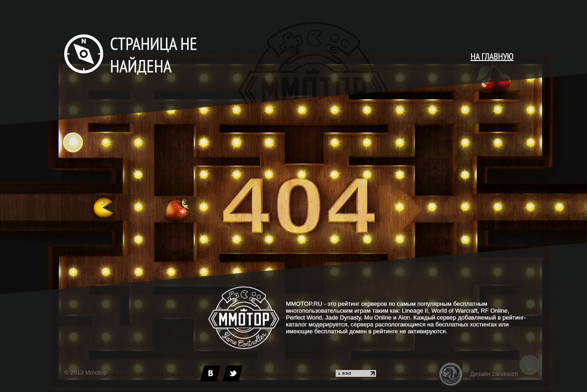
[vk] (210, 373)
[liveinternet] (356, 375)
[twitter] (232, 373)
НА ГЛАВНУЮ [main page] (492, 56)
